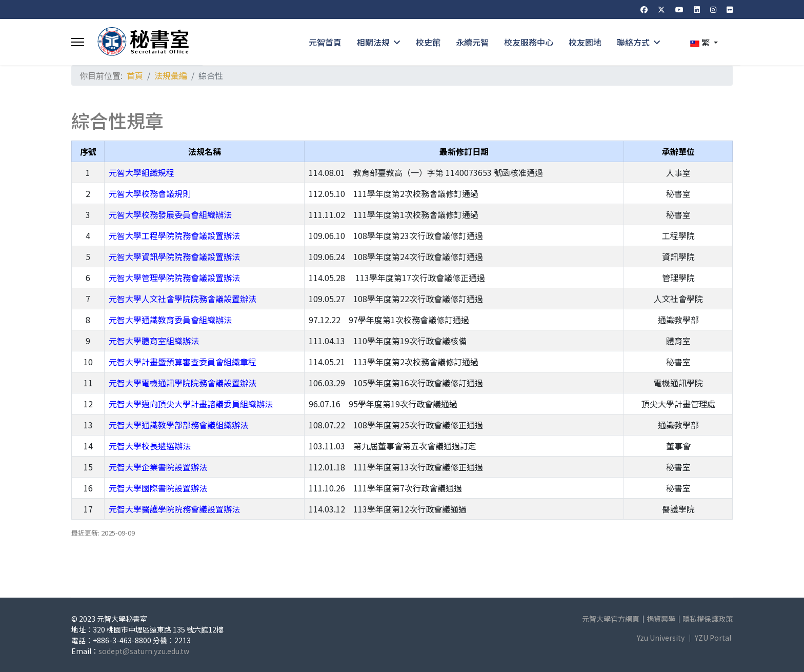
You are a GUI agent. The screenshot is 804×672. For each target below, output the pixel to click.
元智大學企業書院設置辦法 (158, 467)
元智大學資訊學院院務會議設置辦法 (174, 256)
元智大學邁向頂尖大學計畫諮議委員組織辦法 (191, 404)
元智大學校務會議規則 (150, 193)
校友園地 (585, 42)
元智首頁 (325, 42)
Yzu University (661, 638)
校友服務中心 (529, 42)
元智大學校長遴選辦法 (150, 446)
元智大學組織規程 (142, 172)
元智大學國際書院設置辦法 (158, 488)
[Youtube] (679, 9)
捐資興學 (661, 619)
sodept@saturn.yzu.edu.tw (144, 651)
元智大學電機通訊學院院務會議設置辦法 (183, 383)
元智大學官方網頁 (611, 619)
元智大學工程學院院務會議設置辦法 (174, 235)
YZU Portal (713, 638)
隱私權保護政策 (708, 619)
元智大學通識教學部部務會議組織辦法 (178, 425)
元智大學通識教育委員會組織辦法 (170, 320)
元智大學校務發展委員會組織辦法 (170, 214)
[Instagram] (713, 9)
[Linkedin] (697, 9)
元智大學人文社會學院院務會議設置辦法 (183, 299)
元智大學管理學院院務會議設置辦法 (174, 278)
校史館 (428, 42)
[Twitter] (661, 9)
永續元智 (472, 42)
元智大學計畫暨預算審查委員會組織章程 (183, 362)
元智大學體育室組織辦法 (154, 341)
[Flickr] (730, 9)
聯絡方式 (633, 42)
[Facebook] (644, 9)
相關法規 (373, 42)
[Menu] (78, 42)
